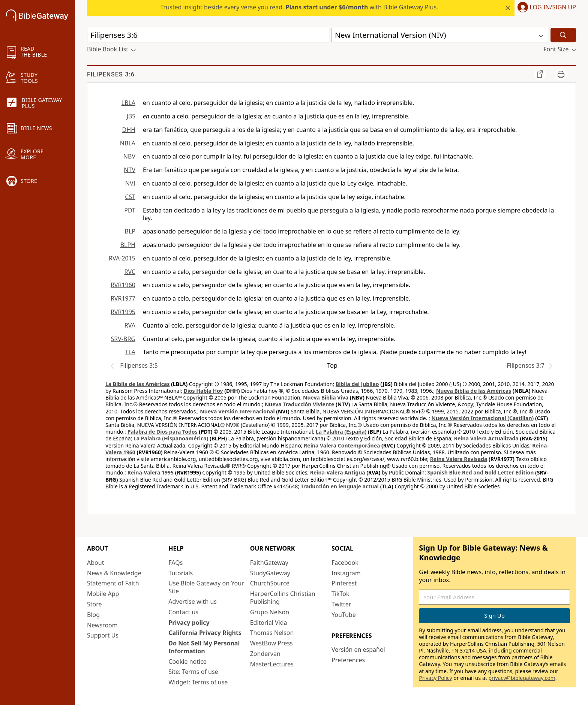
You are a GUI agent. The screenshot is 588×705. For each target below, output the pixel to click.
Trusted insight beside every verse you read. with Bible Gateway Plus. (299, 7)
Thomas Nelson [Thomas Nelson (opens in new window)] (272, 633)
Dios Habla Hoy (203, 391)
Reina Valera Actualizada (486, 438)
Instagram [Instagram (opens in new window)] (346, 573)
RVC (130, 272)
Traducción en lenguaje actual (340, 486)
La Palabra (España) (341, 432)
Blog (93, 615)
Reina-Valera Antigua (338, 472)
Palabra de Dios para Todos (163, 432)
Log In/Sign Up (553, 7)
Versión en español (358, 650)
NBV (129, 156)
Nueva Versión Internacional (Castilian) (482, 418)
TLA (130, 352)
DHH (129, 130)
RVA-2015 (122, 258)
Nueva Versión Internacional (237, 411)
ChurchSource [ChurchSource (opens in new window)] (270, 583)
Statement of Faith (113, 583)
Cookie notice (187, 662)
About (95, 563)
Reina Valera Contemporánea (342, 445)
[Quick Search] (208, 35)
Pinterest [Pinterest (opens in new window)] (344, 583)
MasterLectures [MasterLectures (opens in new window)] (272, 664)
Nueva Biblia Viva (326, 397)
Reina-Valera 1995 (151, 472)
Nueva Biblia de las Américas (474, 391)
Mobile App (103, 594)
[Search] (563, 35)
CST (130, 197)
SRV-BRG (123, 339)
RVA (130, 325)
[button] (545, 8)
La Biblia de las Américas (137, 384)
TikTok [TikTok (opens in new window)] (340, 594)
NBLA (128, 143)
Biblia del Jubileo (357, 384)
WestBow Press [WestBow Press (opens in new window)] (271, 643)
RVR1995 (123, 312)
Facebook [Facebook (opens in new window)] (345, 563)
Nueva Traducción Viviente (300, 404)
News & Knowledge (114, 573)
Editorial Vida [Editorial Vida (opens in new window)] (269, 623)
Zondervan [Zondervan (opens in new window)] (265, 654)
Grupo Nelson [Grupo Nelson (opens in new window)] (270, 612)
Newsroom (102, 625)
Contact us (183, 612)
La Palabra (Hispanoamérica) (171, 438)
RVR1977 (123, 298)
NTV (130, 170)
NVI (130, 183)
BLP (130, 231)
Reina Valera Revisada (459, 459)
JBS (131, 116)
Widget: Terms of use (198, 682)
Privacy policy (189, 623)
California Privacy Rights (205, 633)
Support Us (103, 635)
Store (94, 604)
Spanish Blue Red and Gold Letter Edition (481, 472)
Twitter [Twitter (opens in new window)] (341, 604)
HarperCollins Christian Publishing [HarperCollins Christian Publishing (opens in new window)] (283, 598)
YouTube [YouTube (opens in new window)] (344, 615)
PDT (130, 210)
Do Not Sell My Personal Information (204, 647)
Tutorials (181, 573)
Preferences (348, 660)
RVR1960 (123, 285)
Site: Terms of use (193, 672)
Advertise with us (193, 602)
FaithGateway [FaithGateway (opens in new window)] (269, 563)
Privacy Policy (435, 678)
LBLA (128, 103)
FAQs (175, 563)
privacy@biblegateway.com (522, 678)
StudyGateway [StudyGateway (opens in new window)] (270, 573)
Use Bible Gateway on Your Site (206, 587)
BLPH (128, 245)
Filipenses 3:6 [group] (111, 74)
